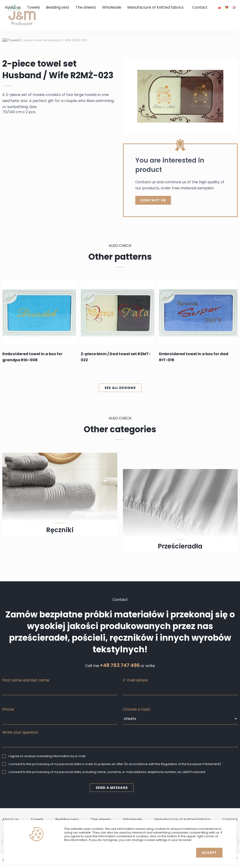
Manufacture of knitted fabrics (155, 7)
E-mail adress (136, 680)
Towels (33, 7)
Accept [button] (209, 853)
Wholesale (112, 7)
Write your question (20, 732)
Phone (8, 709)
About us (13, 7)
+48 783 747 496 (120, 665)
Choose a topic (137, 709)
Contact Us (153, 200)
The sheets (86, 7)
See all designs (120, 388)
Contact (200, 7)
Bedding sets (58, 7)
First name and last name (26, 680)
